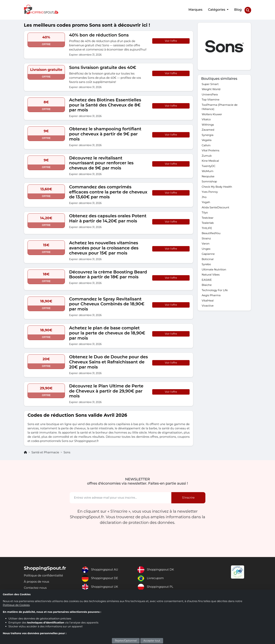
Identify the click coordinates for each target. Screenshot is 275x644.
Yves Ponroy (210, 197)
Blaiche (207, 294)
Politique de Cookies (16, 605)
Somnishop (210, 186)
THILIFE (207, 235)
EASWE (207, 289)
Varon (206, 251)
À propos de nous (38, 581)
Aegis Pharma (212, 305)
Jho (204, 202)
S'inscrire (188, 497)
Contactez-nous (36, 588)
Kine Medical (211, 164)
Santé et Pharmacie (45, 451)
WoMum (208, 175)
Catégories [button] (217, 9)
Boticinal (208, 267)
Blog (238, 9)
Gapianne (209, 262)
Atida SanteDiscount (216, 213)
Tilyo (205, 218)
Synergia (208, 137)
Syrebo (207, 273)
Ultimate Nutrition (214, 278)
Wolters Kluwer (212, 115)
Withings (208, 126)
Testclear (208, 224)
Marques (195, 9)
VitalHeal (208, 311)
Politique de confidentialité (45, 575)
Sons (67, 451)
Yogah (206, 207)
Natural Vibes (211, 284)
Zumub (207, 158)
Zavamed (208, 131)
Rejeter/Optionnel (126, 641)
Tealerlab (208, 229)
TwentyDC (209, 169)
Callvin (206, 148)
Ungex (206, 256)
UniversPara (210, 94)
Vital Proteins (211, 153)
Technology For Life (215, 300)
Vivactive (208, 316)
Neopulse (208, 180)
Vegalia (207, 142)
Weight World (212, 89)
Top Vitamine (211, 100)
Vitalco (206, 120)
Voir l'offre (171, 40)
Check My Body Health (218, 191)
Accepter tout (152, 641)
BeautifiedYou (212, 240)
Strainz (207, 245)
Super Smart (211, 83)
